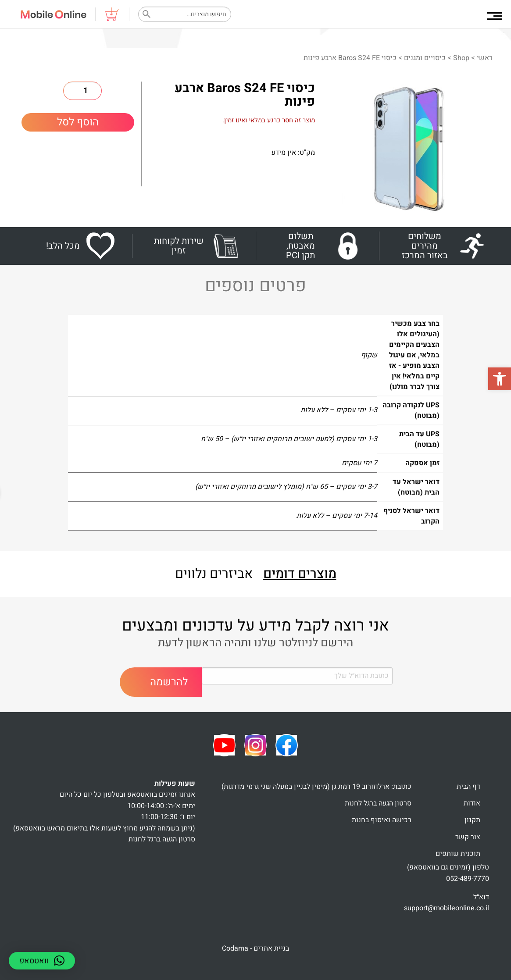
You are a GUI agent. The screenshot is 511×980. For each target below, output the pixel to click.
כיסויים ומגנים (425, 58)
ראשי (485, 58)
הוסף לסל (78, 122)
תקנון (472, 820)
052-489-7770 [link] (468, 879)
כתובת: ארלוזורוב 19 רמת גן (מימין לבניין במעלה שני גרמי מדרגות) (316, 787)
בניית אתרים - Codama (256, 948)
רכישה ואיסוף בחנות (382, 820)
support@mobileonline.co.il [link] (447, 908)
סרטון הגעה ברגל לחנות (378, 803)
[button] (500, 379)
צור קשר (468, 837)
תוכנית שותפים (458, 854)
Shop (461, 58)
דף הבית (468, 787)
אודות (472, 803)
